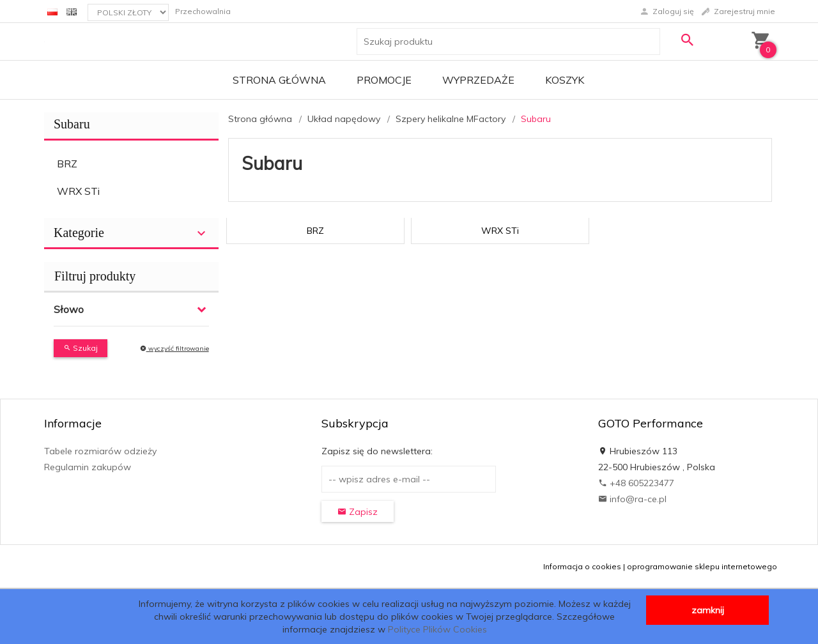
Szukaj (81, 348)
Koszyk (565, 80)
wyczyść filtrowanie (174, 349)
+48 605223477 (636, 483)
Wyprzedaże (478, 80)
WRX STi (78, 191)
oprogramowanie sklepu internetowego (702, 566)
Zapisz (358, 512)
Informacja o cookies (582, 566)
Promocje (384, 80)
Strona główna (279, 80)
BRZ (67, 164)
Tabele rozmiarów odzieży (100, 451)
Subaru (72, 124)
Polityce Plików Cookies (437, 629)
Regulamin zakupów (88, 467)
